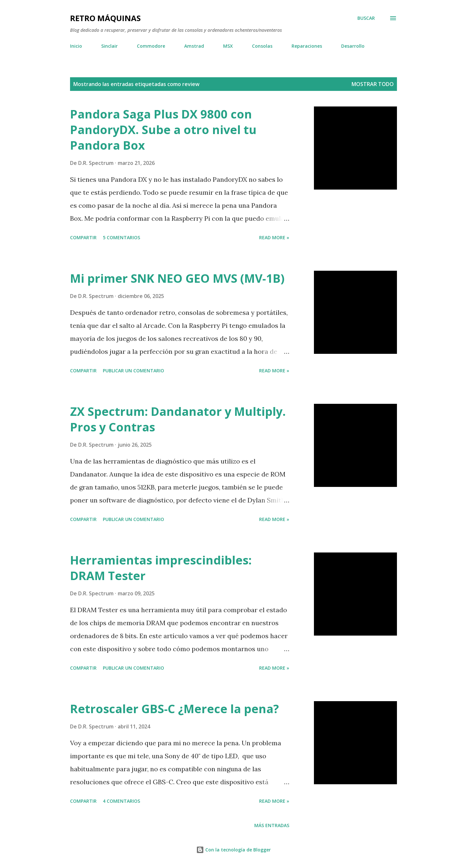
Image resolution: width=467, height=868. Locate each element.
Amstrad (194, 46)
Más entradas (272, 825)
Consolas (262, 46)
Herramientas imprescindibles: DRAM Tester (161, 568)
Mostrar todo (373, 84)
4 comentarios (121, 801)
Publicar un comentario (133, 371)
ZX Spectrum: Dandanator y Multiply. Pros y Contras (178, 419)
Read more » (274, 237)
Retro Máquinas (105, 18)
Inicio (76, 46)
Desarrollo (353, 46)
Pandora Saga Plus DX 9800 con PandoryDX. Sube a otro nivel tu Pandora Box (163, 130)
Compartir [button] (83, 237)
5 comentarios (121, 237)
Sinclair (109, 46)
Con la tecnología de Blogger (233, 850)
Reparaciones (307, 46)
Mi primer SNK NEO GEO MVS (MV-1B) (177, 278)
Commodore (151, 46)
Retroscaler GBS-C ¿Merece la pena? (174, 709)
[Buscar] (366, 18)
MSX (228, 46)
